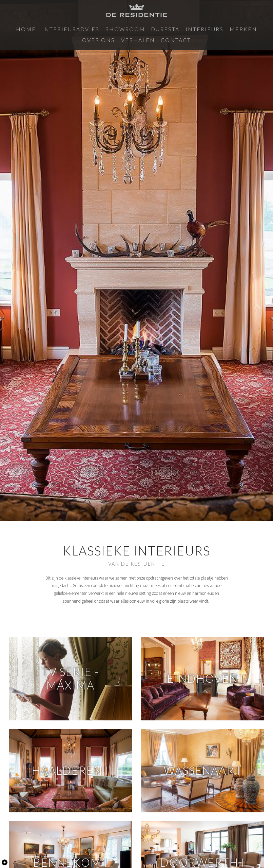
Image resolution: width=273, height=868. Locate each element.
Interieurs (158, 29)
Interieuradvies (55, 29)
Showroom (96, 29)
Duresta (127, 29)
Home (21, 29)
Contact (136, 39)
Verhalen (247, 29)
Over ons (216, 29)
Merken (188, 29)
